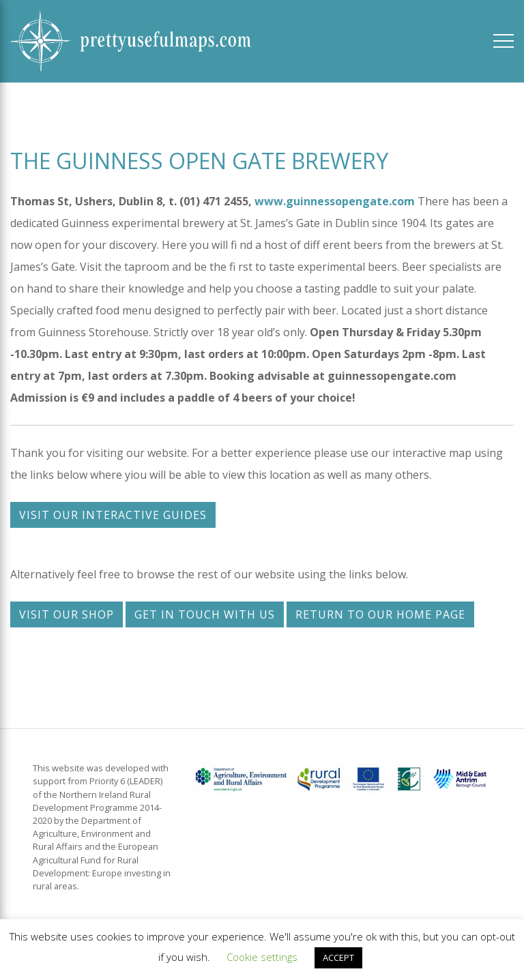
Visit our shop (67, 614)
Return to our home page (380, 614)
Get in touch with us (205, 614)
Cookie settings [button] (262, 957)
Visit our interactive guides (113, 515)
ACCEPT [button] (338, 957)
